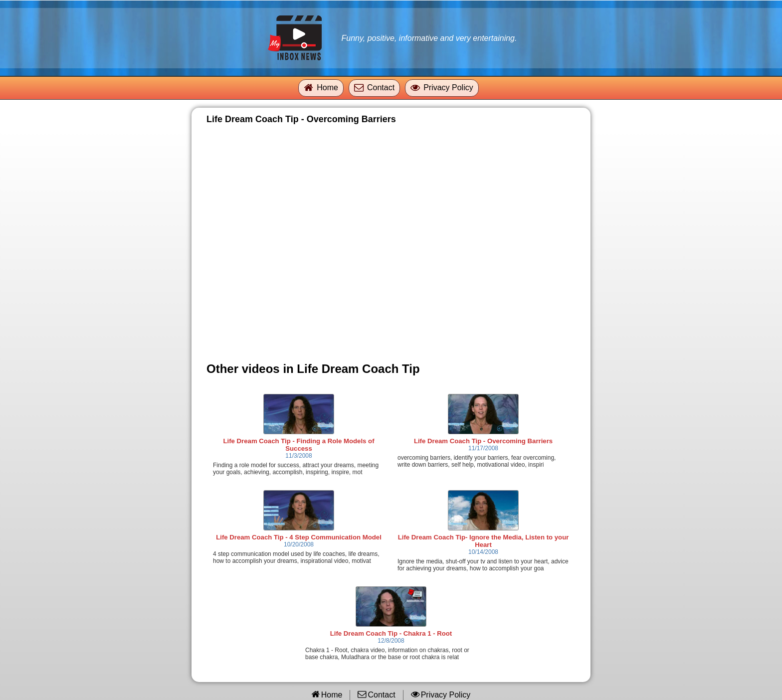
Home (327, 87)
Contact (381, 87)
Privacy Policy (448, 87)
